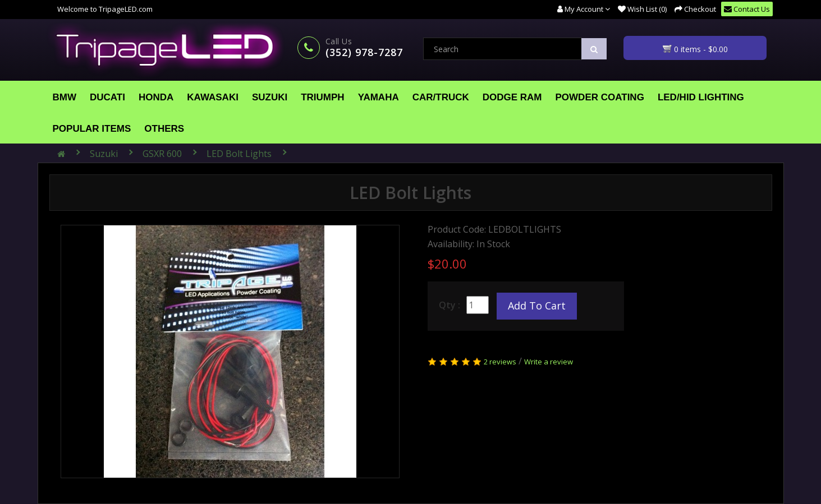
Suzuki (270, 97)
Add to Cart (537, 306)
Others (164, 129)
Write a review (549, 362)
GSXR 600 (162, 154)
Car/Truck (441, 97)
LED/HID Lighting (701, 97)
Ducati (107, 97)
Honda (156, 97)
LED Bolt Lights (239, 154)
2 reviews (500, 362)
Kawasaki (213, 97)
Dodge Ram (512, 97)
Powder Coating (600, 97)
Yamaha (379, 97)
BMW (65, 97)
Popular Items (92, 129)
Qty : (450, 305)
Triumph (322, 97)
